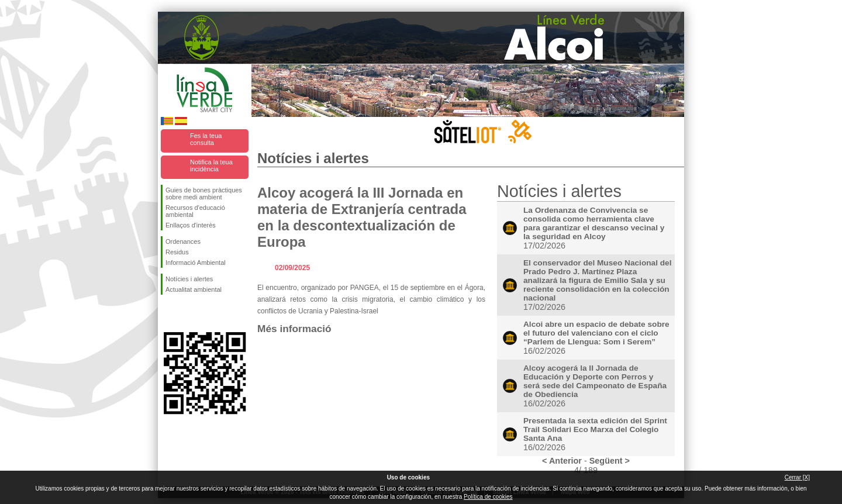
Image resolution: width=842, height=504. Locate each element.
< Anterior (562, 461)
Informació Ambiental (196, 263)
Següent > (610, 461)
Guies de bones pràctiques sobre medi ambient (204, 194)
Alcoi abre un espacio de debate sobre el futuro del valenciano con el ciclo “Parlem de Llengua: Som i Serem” (596, 333)
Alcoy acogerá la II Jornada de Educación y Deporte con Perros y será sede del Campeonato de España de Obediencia (595, 381)
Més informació (294, 329)
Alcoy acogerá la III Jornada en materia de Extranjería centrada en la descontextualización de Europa (362, 217)
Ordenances (183, 241)
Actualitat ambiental (194, 289)
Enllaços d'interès (191, 225)
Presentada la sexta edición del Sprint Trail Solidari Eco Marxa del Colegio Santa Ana (595, 429)
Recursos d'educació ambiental (195, 211)
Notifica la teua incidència (211, 165)
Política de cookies (488, 497)
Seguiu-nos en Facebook (168, 313)
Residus (177, 252)
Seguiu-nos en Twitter (187, 313)
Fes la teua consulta (206, 139)
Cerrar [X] (797, 477)
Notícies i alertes (189, 279)
